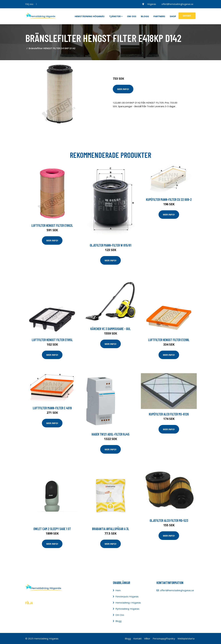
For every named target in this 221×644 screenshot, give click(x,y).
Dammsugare (148, 66)
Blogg (145, 16)
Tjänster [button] (115, 16)
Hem (118, 590)
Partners (159, 16)
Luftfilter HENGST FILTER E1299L (169, 340)
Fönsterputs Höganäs (127, 596)
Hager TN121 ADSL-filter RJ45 (110, 434)
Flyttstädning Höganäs (127, 609)
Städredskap (133, 66)
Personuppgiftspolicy (164, 638)
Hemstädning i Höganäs (128, 603)
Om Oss (120, 615)
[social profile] (36, 4)
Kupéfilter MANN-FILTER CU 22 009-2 (169, 199)
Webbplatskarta (186, 638)
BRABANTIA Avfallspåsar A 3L (111, 529)
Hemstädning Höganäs (90, 16)
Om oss (132, 16)
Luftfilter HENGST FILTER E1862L (52, 225)
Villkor (147, 638)
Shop (173, 16)
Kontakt (138, 638)
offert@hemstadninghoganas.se (177, 4)
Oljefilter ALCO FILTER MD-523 (169, 520)
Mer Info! (123, 89)
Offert (187, 16)
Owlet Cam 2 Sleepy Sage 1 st (52, 529)
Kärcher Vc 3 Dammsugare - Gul (110, 329)
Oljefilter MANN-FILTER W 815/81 (111, 245)
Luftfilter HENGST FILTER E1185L (52, 340)
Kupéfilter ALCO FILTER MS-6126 (169, 414)
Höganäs (151, 4)
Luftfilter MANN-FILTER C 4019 (52, 408)
